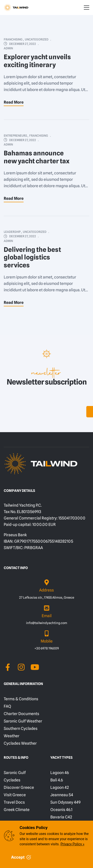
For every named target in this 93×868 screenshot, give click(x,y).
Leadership (12, 232)
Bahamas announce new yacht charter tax (37, 157)
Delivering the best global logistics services (32, 257)
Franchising (13, 39)
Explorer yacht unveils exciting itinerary (37, 61)
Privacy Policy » (72, 844)
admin (8, 48)
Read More (14, 102)
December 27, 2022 (23, 44)
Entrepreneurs (15, 136)
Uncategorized (37, 39)
